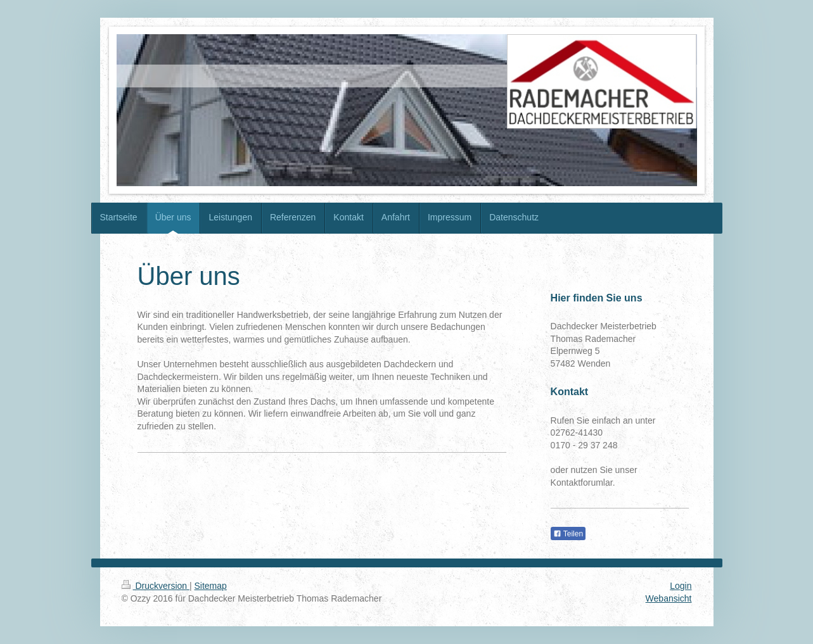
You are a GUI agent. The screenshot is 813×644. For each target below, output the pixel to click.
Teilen (568, 534)
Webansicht (669, 598)
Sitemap (211, 586)
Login (681, 586)
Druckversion (156, 586)
